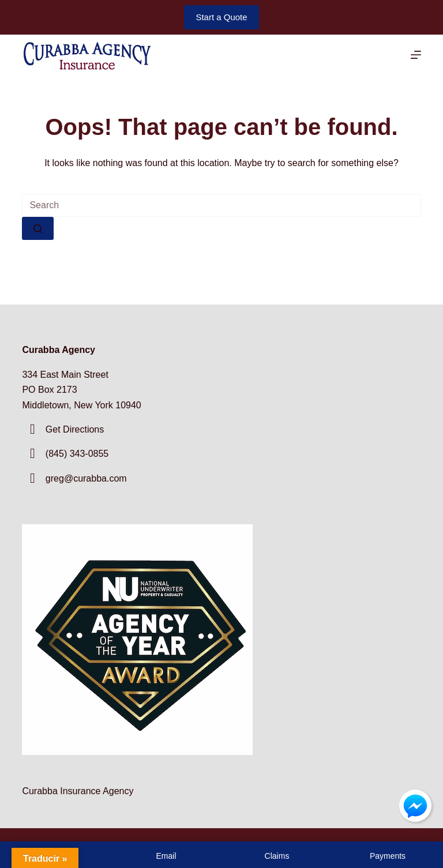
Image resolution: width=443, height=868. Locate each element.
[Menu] (416, 55)
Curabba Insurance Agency (78, 791)
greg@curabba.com (86, 478)
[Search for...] (221, 205)
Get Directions (75, 429)
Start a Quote (221, 17)
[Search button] (38, 228)
